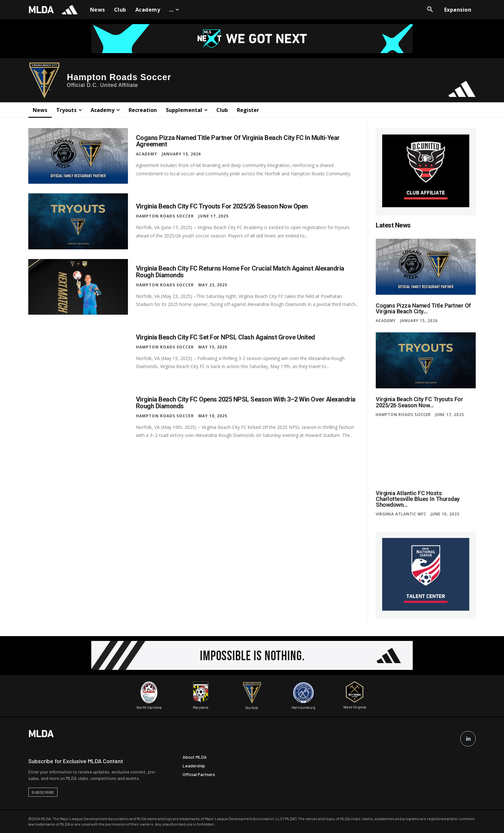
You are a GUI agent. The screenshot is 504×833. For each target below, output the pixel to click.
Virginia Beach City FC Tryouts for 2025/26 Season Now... (419, 402)
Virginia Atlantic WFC (401, 514)
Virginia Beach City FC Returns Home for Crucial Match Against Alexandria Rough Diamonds (240, 272)
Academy (147, 154)
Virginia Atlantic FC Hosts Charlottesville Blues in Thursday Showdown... (417, 499)
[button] (430, 10)
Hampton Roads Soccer (165, 216)
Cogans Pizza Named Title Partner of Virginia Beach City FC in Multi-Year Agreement (238, 141)
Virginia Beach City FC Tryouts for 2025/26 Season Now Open (222, 207)
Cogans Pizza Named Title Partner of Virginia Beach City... (423, 308)
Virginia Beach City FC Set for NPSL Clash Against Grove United (226, 338)
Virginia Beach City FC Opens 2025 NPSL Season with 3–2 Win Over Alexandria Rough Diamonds (246, 403)
